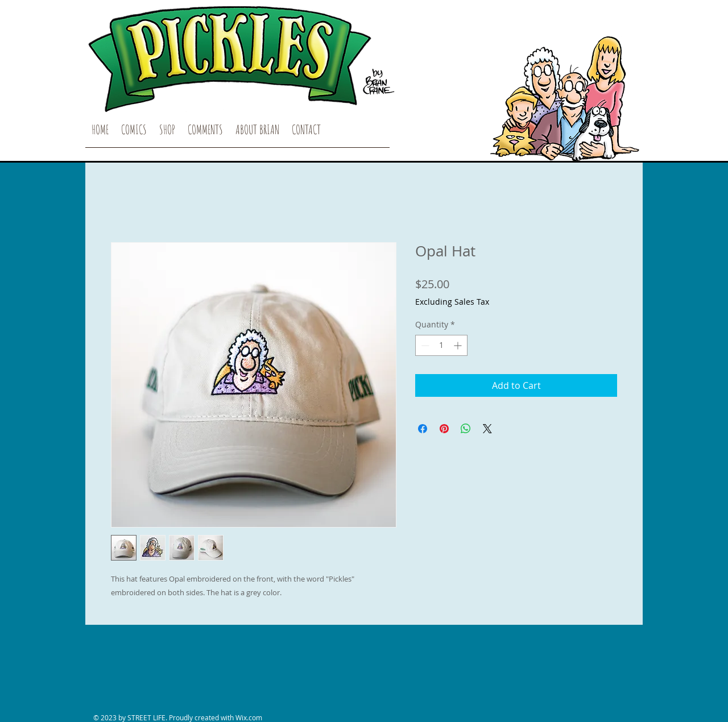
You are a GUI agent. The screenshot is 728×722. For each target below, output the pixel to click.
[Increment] (459, 345)
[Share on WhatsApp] (466, 429)
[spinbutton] (441, 345)
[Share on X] (487, 429)
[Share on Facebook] (423, 429)
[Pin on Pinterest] (444, 429)
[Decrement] (424, 345)
